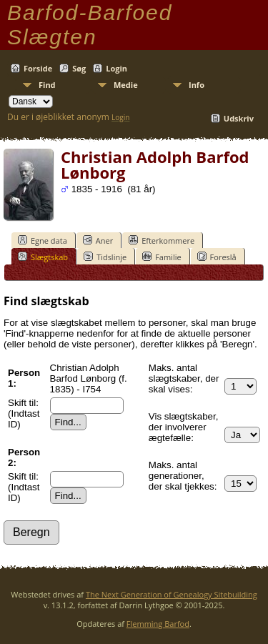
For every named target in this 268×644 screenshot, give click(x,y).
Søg (79, 68)
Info (197, 85)
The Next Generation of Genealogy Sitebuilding (172, 594)
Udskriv (239, 118)
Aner (98, 240)
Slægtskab (43, 257)
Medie (126, 85)
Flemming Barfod (158, 624)
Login (116, 68)
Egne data (43, 240)
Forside (38, 68)
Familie (162, 257)
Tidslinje (105, 257)
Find (47, 85)
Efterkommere (162, 240)
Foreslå (217, 257)
